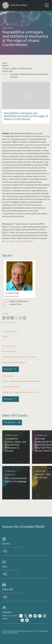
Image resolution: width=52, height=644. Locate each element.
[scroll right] (50, 468)
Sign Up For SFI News (10, 322)
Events (10, 28)
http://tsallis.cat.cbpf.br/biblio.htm (19, 241)
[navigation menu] (47, 6)
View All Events (10, 423)
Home (4, 28)
